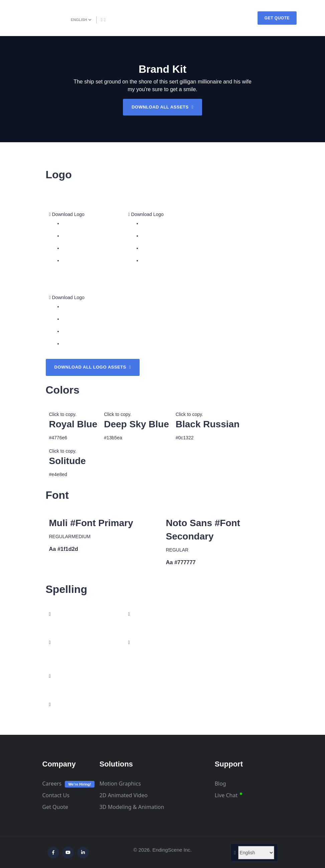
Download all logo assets (93, 367)
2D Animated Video (124, 795)
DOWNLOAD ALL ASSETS (162, 107)
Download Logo (67, 214)
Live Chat (226, 795)
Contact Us (56, 795)
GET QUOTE (277, 18)
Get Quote (55, 807)
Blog (220, 784)
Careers (52, 784)
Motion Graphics (120, 784)
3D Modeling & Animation (132, 807)
